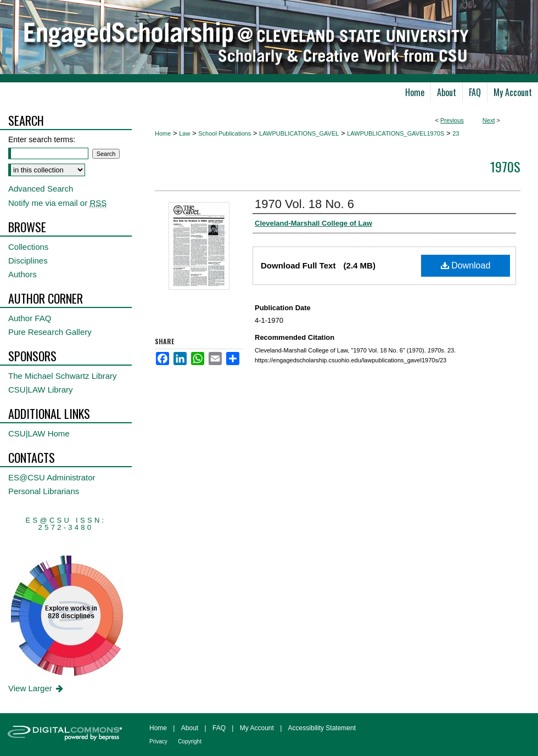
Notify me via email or (57, 203)
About (190, 728)
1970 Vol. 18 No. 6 (304, 204)
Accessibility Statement (322, 728)
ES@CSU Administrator (52, 477)
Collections (28, 247)
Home (163, 133)
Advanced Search (41, 189)
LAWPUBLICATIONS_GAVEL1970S (396, 133)
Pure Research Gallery (50, 332)
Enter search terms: (42, 139)
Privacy (158, 741)
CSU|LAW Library (41, 390)
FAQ (219, 728)
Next (489, 120)
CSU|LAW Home (39, 433)
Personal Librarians (44, 491)
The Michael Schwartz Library (63, 376)
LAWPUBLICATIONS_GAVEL (299, 133)
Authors (23, 274)
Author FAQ (30, 318)
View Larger (37, 688)
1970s (505, 166)
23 (456, 133)
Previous (452, 120)
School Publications (225, 133)
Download (466, 265)
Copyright (190, 741)
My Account (257, 728)
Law (184, 133)
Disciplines (28, 261)
